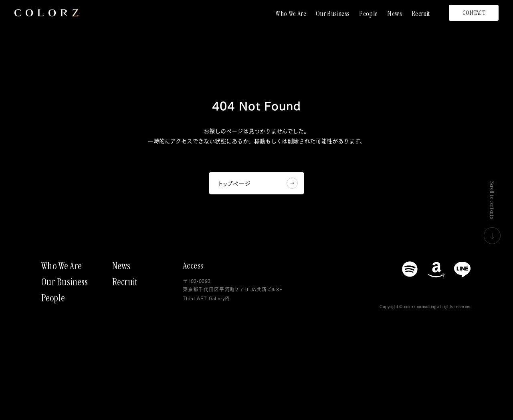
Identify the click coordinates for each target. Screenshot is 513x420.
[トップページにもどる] (46, 13)
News (394, 14)
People (368, 14)
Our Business (333, 14)
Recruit (421, 14)
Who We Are (291, 14)
